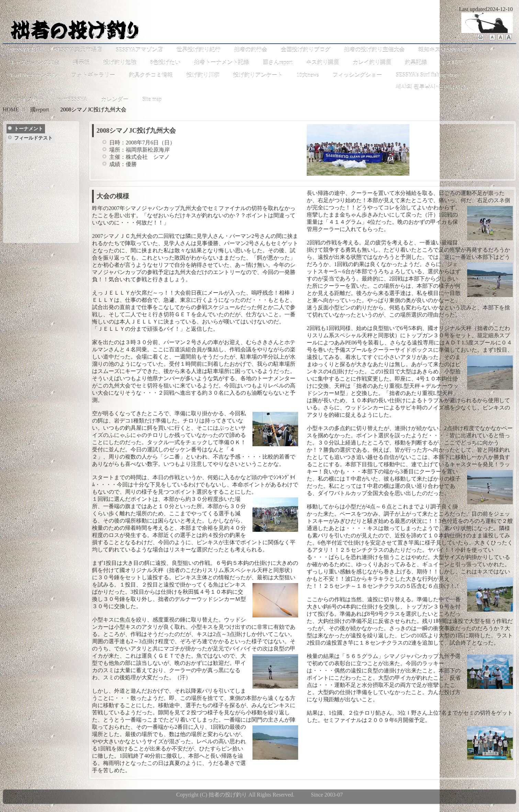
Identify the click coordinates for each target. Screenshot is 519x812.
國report (40, 109)
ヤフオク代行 (26, 100)
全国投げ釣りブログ (306, 50)
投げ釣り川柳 (203, 75)
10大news (308, 75)
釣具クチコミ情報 (151, 75)
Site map (152, 99)
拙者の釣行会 (251, 50)
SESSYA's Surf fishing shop (427, 75)
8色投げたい (165, 62)
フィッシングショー (357, 75)
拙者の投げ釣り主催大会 (374, 50)
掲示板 (81, 62)
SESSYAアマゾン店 (139, 50)
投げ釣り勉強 (120, 62)
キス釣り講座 (323, 62)
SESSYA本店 (25, 50)
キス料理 (452, 62)
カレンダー (115, 100)
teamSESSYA (72, 99)
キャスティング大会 (35, 62)
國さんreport (278, 62)
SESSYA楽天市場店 (78, 50)
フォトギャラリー (93, 75)
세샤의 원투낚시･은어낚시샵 (431, 87)
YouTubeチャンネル (34, 75)
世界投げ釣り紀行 (199, 50)
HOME (11, 109)
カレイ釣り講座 (372, 62)
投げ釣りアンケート (258, 75)
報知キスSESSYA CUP (445, 50)
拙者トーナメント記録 (222, 62)
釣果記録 (416, 62)
